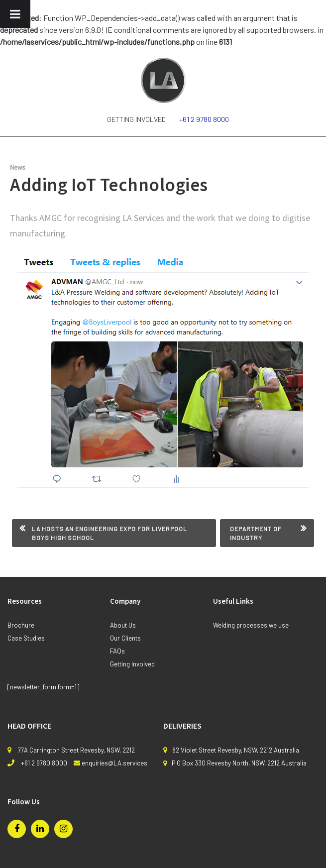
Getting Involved (136, 119)
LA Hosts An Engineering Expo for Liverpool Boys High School (109, 533)
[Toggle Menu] (15, 14)
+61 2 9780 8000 (204, 119)
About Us (123, 625)
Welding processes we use (251, 625)
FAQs (117, 651)
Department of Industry (256, 533)
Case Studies (26, 638)
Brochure (21, 625)
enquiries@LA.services (114, 763)
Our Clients (125, 638)
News (18, 167)
